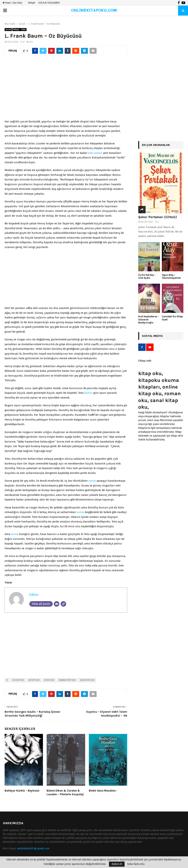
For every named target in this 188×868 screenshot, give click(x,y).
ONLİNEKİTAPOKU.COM (94, 10)
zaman (98, 153)
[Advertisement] (66, 90)
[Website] (63, 604)
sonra (92, 481)
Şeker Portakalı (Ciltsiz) (157, 217)
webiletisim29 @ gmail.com (33, 849)
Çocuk (8, 30)
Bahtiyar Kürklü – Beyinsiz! (22, 791)
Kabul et (117, 864)
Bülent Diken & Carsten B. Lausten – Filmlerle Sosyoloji (65, 792)
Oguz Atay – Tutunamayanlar (171, 276)
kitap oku (49, 680)
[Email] (57, 604)
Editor (34, 595)
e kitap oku (18, 680)
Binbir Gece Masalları (103, 791)
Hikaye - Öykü (19, 30)
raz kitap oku (87, 680)
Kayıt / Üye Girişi (12, 3)
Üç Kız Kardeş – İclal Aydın (147, 276)
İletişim (32, 3)
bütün (89, 393)
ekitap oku (34, 680)
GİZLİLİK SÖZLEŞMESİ (49, 3)
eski (90, 153)
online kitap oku (67, 680)
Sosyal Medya (152, 336)
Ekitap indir (145, 361)
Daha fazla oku (136, 864)
